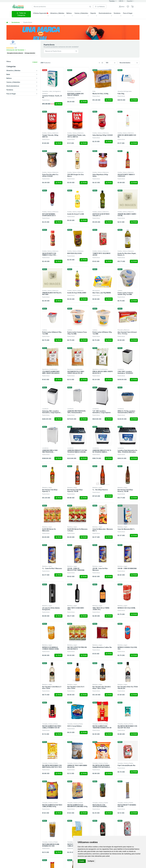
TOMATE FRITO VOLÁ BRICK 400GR (101, 254)
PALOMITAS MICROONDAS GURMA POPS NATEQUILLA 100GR (101, 766)
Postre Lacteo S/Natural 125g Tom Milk (52, 333)
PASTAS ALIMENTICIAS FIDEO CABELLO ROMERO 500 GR (52, 727)
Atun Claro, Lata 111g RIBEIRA (102, 293)
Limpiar (35, 62)
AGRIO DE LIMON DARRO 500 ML (127, 136)
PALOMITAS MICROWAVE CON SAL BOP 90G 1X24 (127, 727)
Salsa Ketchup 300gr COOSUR (103, 135)
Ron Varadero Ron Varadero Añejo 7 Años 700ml (102, 688)
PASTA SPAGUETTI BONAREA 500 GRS (127, 806)
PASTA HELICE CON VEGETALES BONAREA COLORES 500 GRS (100, 806)
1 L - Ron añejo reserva (100, 490)
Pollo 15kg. (121, 94)
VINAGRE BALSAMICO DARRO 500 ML (127, 215)
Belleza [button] (69, 13)
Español (130, 1)
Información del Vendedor (16, 50)
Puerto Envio (46, 100)
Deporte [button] (93, 13)
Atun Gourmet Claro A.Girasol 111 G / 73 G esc (127, 333)
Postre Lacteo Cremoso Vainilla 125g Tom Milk (125, 294)
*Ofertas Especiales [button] (41, 13)
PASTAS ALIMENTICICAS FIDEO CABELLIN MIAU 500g (52, 806)
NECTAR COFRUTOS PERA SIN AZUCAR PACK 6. (77, 648)
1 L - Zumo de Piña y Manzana (52, 568)
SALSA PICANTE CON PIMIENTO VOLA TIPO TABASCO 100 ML (49, 254)
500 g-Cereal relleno (74, 726)
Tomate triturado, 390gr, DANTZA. (50, 136)
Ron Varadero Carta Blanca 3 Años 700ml (52, 688)
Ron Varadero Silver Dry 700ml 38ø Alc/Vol (128, 688)
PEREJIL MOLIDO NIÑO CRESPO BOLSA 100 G (103, 372)
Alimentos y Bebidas (22, 70)
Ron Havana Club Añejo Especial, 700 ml (75, 491)
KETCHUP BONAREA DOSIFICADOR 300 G (49, 215)
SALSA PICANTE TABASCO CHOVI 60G (126, 175)
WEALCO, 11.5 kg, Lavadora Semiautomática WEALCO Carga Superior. (126, 412)
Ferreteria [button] (117, 13)
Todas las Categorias (21, 14)
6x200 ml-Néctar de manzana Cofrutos (77, 530)
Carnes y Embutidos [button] (81, 13)
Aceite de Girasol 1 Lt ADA (76, 214)
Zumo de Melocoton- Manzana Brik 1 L (103, 530)
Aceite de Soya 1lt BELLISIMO (77, 293)
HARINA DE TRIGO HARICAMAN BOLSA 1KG (77, 766)
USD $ (121, 1)
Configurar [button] (91, 861)
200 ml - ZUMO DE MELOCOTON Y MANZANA (76, 569)
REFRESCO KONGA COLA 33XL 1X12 (127, 648)
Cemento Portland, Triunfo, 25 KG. (52, 97)
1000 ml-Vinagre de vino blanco (75, 175)
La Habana (100, 7)
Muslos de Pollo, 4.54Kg (100, 94)
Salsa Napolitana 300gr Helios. (100, 175)
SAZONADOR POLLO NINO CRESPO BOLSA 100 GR (76, 372)
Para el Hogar (22, 94)
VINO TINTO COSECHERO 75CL (76, 609)
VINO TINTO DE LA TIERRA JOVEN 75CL (101, 609)
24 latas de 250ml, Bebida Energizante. (51, 609)
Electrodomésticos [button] (105, 13)
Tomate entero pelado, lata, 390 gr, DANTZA (76, 136)
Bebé (22, 74)
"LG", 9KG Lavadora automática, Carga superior (102, 412)
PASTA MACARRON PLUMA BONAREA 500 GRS (51, 845)
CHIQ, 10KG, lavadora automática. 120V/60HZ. (125, 372)
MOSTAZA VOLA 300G (75, 253)
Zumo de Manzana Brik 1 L (126, 529)
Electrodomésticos (22, 86)
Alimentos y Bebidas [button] (57, 13)
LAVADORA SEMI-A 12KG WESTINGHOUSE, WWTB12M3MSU (50, 451)
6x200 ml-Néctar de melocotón (49, 530)
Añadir (58, 104)
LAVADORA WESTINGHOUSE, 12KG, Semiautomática (76, 412)
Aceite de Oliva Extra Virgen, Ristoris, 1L (127, 254)
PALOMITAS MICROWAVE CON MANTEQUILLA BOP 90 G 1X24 (52, 766)
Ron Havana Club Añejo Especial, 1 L (50, 491)
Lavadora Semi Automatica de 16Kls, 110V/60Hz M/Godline (127, 451)
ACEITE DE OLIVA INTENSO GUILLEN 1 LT (101, 215)
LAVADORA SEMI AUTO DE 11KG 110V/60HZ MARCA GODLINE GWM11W (77, 451)
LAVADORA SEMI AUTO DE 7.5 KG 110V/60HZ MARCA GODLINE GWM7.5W (102, 451)
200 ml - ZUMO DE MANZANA (127, 568)
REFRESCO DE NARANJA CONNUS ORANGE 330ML (51, 648)
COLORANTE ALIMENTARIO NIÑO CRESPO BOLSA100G (51, 372)
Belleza (22, 78)
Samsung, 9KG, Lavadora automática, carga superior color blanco (51, 412)
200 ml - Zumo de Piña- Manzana (100, 569)
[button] (132, 7)
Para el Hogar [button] (128, 13)
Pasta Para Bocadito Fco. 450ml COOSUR (50, 175)
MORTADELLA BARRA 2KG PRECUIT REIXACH (75, 94)
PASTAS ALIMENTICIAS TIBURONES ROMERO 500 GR (102, 727)
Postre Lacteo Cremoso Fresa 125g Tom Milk (77, 333)
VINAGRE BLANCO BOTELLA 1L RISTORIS (52, 294)
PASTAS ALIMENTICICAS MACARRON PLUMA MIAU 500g (77, 806)
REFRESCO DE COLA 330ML (126, 608)
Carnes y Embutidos (22, 82)
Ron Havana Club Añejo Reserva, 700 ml (125, 491)
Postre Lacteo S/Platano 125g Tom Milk (102, 333)
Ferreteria (22, 90)
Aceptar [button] (82, 861)
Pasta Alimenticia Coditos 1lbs (102, 647)
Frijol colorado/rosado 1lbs (126, 765)
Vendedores (16, 22)
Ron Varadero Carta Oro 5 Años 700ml (76, 688)
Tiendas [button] (112, 1)
